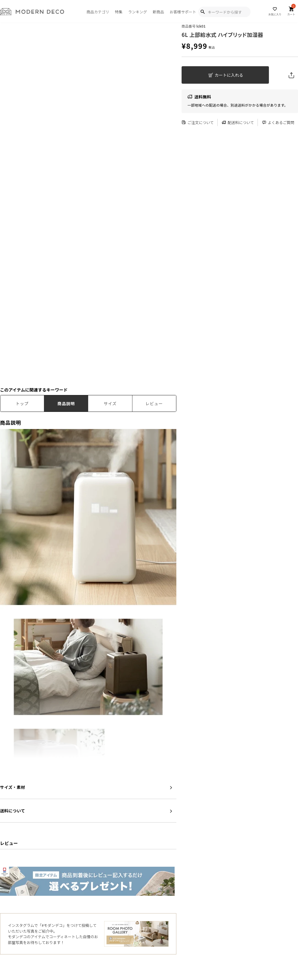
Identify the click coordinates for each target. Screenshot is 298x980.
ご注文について (198, 122)
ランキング (138, 12)
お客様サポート (183, 12)
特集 (119, 12)
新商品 (158, 12)
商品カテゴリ (98, 12)
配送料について (238, 122)
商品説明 (66, 403)
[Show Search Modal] (203, 12)
